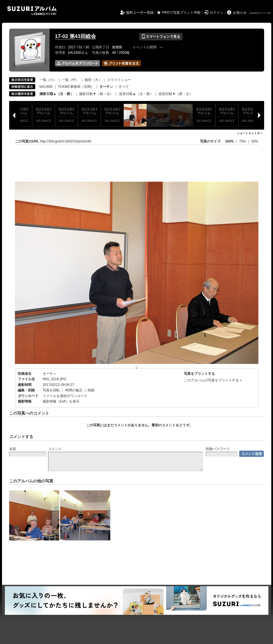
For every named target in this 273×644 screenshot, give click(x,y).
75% (243, 141)
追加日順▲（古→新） (136, 94)
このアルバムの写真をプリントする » (213, 380)
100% (229, 141)
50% (255, 141)
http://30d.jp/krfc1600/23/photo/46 (66, 141)
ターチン (50, 374)
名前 (13, 449)
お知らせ (240, 13)
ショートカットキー (250, 133)
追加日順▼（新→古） (176, 94)
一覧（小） (48, 80)
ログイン (217, 13)
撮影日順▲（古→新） (57, 94)
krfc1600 (46, 87)
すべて (124, 87)
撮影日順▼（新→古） (96, 94)
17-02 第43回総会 (75, 36)
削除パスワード (218, 449)
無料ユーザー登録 (140, 13)
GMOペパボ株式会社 (261, 13)
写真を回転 (51, 390)
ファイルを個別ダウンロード (65, 396)
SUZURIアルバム (32, 11)
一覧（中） (70, 80)
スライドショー (119, 80)
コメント (55, 449)
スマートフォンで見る (161, 37)
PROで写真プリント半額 (181, 13)
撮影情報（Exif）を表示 (61, 401)
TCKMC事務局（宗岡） (76, 87)
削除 (91, 390)
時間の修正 (74, 390)
